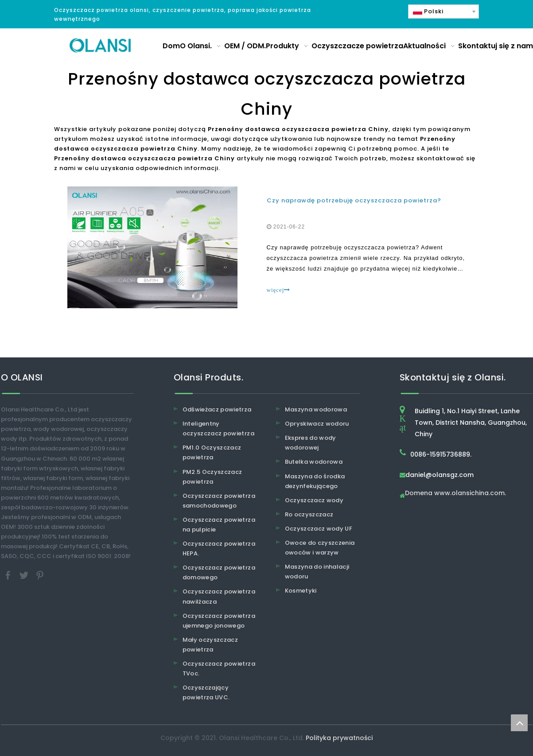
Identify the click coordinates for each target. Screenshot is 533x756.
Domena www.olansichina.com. (455, 494)
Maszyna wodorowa (316, 409)
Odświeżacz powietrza (217, 409)
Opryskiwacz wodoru (317, 424)
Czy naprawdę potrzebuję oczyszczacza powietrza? (354, 200)
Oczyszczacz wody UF (319, 529)
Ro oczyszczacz (309, 514)
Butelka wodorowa (314, 462)
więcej (279, 290)
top (519, 723)
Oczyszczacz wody (314, 500)
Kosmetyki (301, 591)
